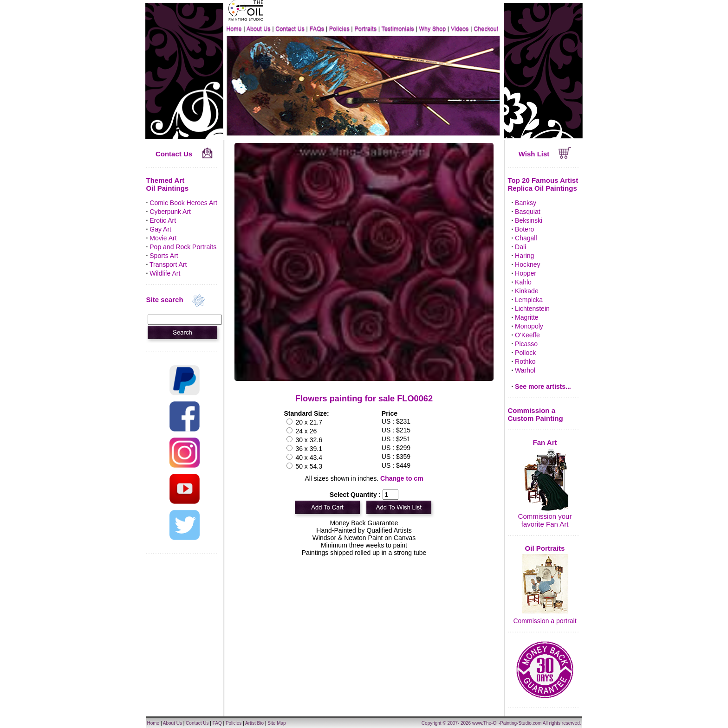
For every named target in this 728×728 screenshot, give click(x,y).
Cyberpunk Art (170, 212)
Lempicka (529, 300)
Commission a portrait (545, 621)
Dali (520, 247)
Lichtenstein (532, 309)
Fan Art (545, 442)
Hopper (526, 273)
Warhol (525, 370)
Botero (524, 229)
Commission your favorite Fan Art (545, 520)
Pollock (525, 353)
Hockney (527, 264)
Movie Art (163, 238)
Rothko (525, 361)
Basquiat (527, 212)
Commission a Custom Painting (536, 414)
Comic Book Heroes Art (183, 203)
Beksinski (529, 220)
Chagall (526, 238)
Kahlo (523, 282)
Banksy (526, 203)
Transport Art (168, 264)
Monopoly (529, 326)
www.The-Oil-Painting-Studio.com (507, 723)
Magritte (527, 317)
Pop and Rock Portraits (183, 247)
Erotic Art (163, 220)
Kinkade (527, 291)
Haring (524, 256)
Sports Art (164, 256)
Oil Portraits (545, 548)
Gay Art (160, 229)
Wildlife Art (165, 273)
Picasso (526, 344)
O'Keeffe (527, 335)
